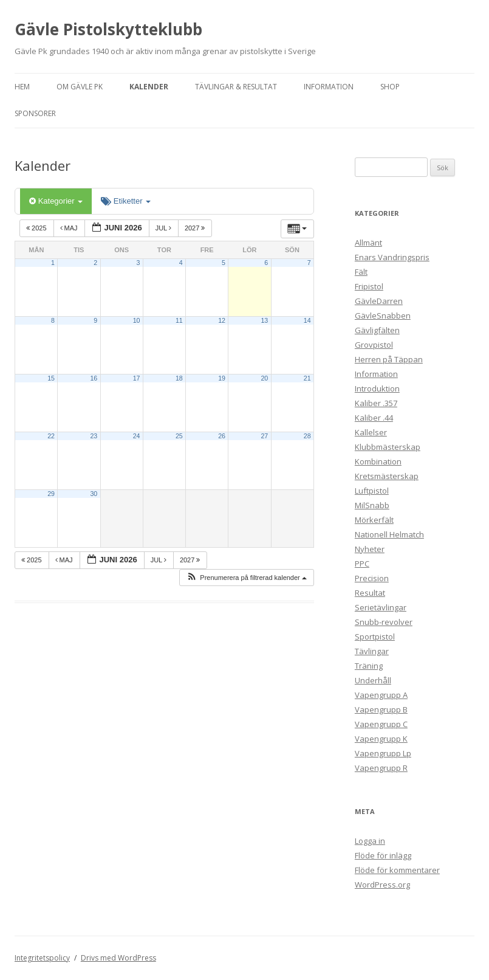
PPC (362, 564)
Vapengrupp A (381, 695)
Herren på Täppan (389, 359)
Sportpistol (375, 637)
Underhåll (373, 680)
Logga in (370, 841)
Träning (369, 666)
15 (51, 378)
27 (264, 436)
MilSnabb (372, 505)
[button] (246, 578)
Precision (372, 578)
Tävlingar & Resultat (236, 87)
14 (307, 320)
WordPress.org (382, 885)
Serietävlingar (381, 607)
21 (307, 378)
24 (137, 436)
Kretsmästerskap (387, 476)
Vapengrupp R (381, 768)
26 (222, 436)
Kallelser (371, 432)
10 (137, 320)
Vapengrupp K (381, 739)
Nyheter (370, 549)
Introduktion (377, 388)
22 (51, 436)
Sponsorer (35, 113)
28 (307, 436)
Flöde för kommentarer (397, 870)
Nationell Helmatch (389, 534)
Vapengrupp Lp (383, 753)
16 (94, 378)
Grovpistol (374, 345)
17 (137, 378)
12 (222, 320)
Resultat (370, 593)
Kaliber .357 (376, 403)
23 (94, 436)
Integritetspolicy (42, 958)
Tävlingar (372, 651)
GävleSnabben (383, 316)
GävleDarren (379, 301)
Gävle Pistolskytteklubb (108, 29)
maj (70, 228)
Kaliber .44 (374, 418)
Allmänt (368, 243)
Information (329, 87)
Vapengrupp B (381, 709)
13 (264, 320)
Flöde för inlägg (383, 855)
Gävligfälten (377, 330)
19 (222, 378)
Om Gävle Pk (80, 87)
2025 (37, 228)
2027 (196, 228)
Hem (22, 87)
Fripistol (369, 286)
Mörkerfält (374, 520)
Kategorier (56, 201)
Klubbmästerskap (388, 447)
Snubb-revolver (384, 622)
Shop (390, 87)
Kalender (149, 87)
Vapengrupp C (381, 724)
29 (51, 494)
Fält (361, 272)
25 (179, 436)
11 (179, 320)
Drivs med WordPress (118, 958)
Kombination (378, 461)
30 (94, 494)
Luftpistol (372, 491)
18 (179, 378)
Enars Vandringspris (392, 257)
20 (264, 378)
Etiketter (126, 201)
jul (164, 228)
